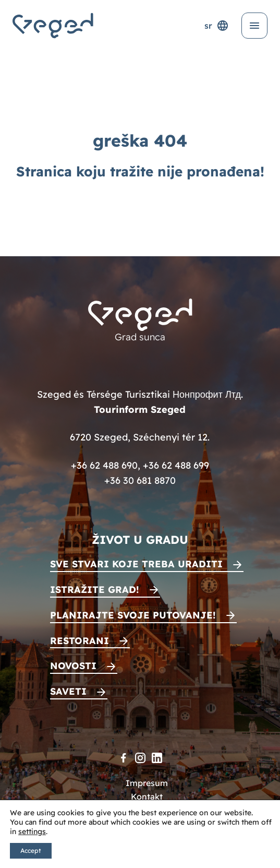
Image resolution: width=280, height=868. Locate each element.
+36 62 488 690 (104, 465)
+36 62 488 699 (176, 465)
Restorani (80, 641)
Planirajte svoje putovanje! (133, 615)
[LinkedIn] (157, 758)
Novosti (73, 666)
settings (32, 831)
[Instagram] (140, 758)
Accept (31, 851)
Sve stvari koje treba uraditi (136, 564)
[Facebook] (124, 758)
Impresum (147, 783)
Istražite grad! (95, 590)
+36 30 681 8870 (140, 480)
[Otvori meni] (254, 26)
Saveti (68, 691)
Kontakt (147, 796)
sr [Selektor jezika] (217, 26)
